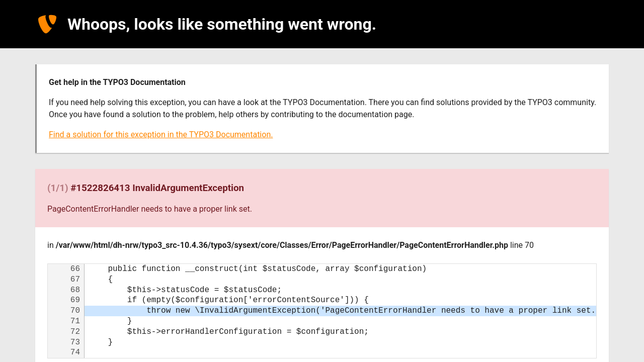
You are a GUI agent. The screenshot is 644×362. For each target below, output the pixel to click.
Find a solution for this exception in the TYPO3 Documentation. (161, 134)
